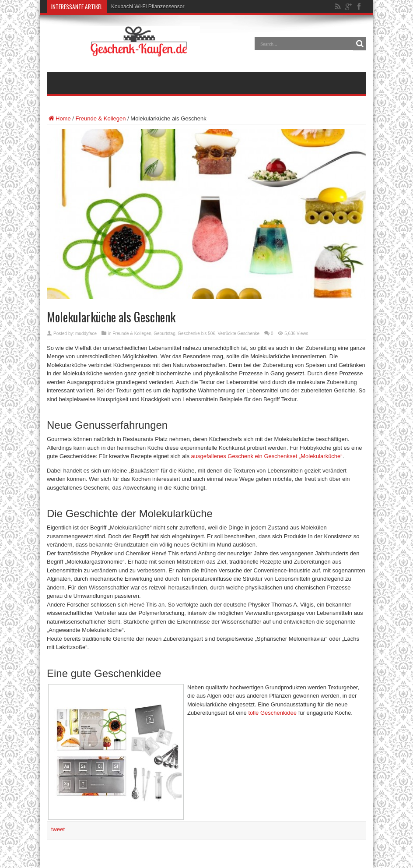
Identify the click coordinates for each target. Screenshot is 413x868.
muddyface (86, 333)
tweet (58, 829)
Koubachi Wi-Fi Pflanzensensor (148, 7)
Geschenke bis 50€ (196, 333)
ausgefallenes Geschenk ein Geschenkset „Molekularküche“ (267, 456)
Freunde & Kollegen (101, 118)
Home (59, 118)
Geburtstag (164, 333)
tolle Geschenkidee (272, 713)
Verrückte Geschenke (239, 333)
